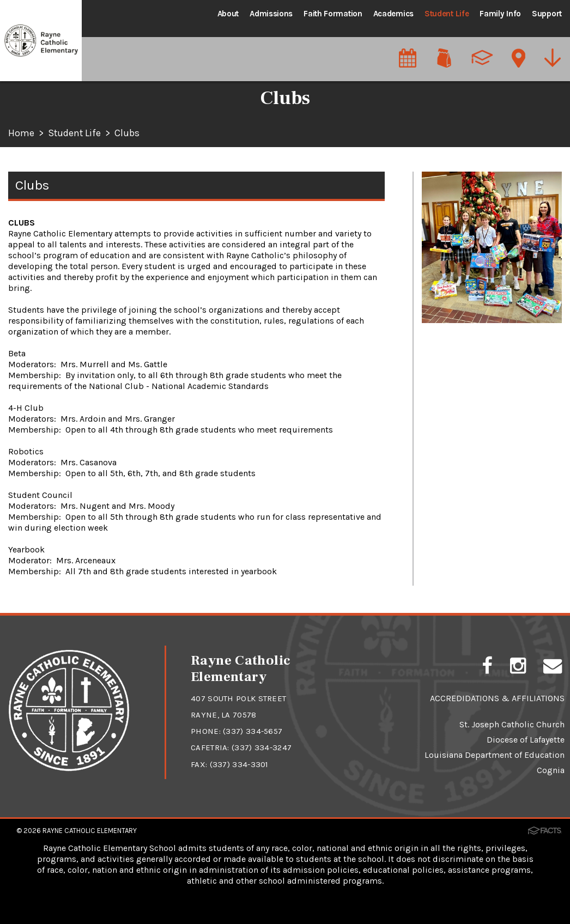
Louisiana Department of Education (495, 755)
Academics (393, 14)
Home (21, 133)
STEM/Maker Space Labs (473, 260)
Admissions (271, 14)
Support (547, 14)
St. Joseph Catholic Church (512, 724)
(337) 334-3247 (262, 747)
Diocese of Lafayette (526, 740)
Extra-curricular (455, 234)
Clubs (128, 133)
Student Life (447, 14)
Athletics (441, 183)
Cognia (551, 770)
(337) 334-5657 (253, 731)
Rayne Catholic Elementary (90, 830)
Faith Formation (333, 14)
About (228, 14)
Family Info (500, 14)
